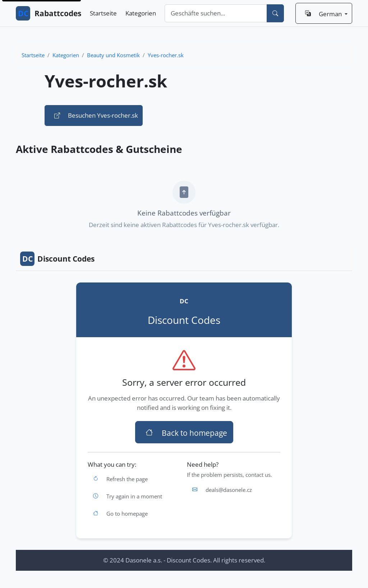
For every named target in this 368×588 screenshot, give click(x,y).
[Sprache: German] (324, 13)
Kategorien (141, 13)
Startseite (103, 13)
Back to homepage (184, 432)
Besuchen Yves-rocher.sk (94, 116)
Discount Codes (57, 259)
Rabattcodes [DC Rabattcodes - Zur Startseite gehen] (49, 13)
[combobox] (216, 13)
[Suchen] (275, 13)
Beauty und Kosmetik (113, 55)
